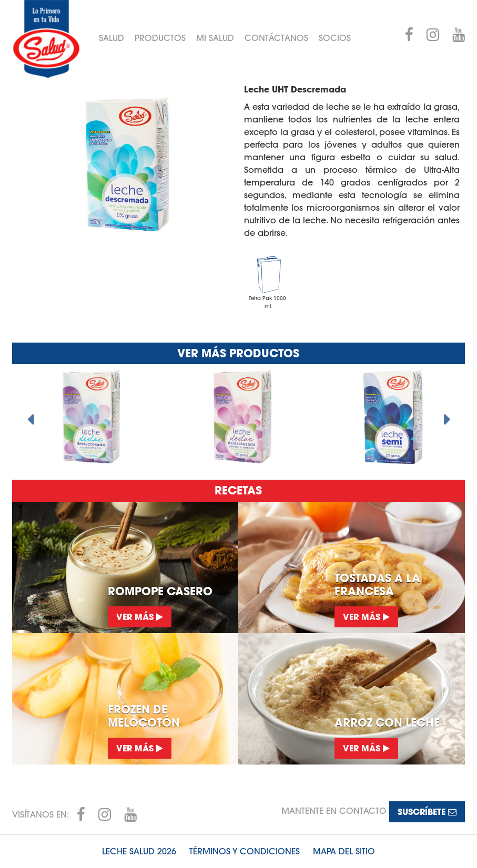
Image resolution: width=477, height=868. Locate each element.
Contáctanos (276, 38)
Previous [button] (31, 417)
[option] (88, 417)
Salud (111, 38)
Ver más (140, 617)
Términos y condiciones (245, 851)
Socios (335, 38)
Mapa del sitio (344, 851)
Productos (160, 38)
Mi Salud (215, 38)
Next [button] (446, 417)
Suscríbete (427, 812)
